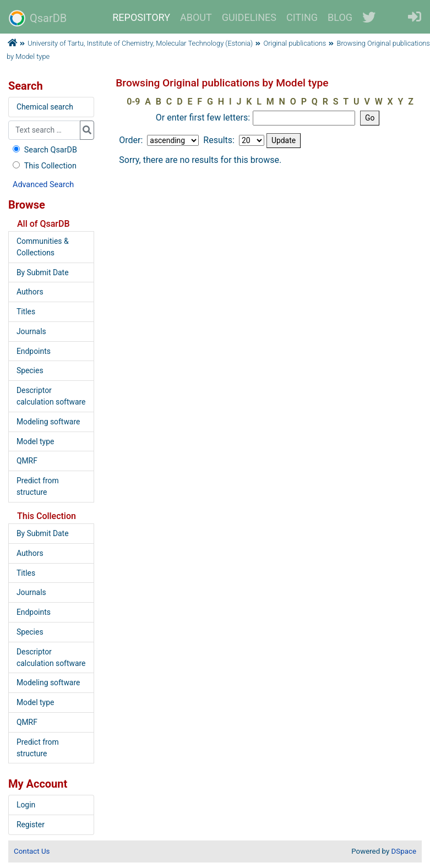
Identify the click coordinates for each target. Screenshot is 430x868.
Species (30, 370)
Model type (35, 441)
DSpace (404, 851)
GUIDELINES (249, 17)
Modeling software (48, 422)
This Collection (43, 166)
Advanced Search (43, 185)
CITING (302, 17)
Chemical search (45, 107)
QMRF (27, 461)
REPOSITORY (141, 17)
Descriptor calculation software (51, 396)
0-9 (133, 102)
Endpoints (34, 351)
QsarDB (38, 18)
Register (31, 825)
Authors (30, 292)
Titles (26, 312)
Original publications (295, 43)
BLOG (340, 17)
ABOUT (196, 17)
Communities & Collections (43, 247)
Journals (31, 331)
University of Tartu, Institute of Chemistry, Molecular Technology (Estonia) (140, 43)
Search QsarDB (44, 150)
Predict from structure (38, 486)
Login (26, 805)
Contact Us (32, 851)
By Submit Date (43, 272)
